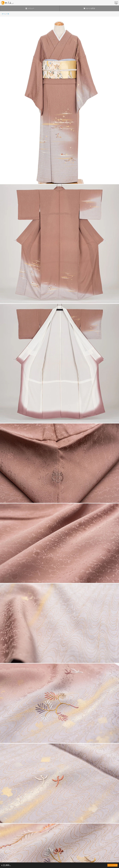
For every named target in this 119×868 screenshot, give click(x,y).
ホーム (4, 14)
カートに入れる (112, 865)
